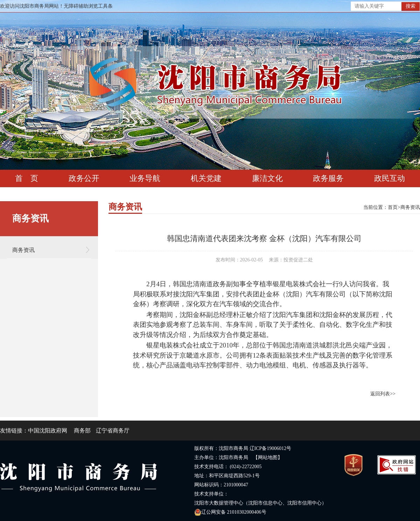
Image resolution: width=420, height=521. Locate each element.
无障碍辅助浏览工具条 (88, 6)
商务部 (82, 431)
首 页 (27, 178)
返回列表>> (383, 394)
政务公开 (84, 178)
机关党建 (206, 178)
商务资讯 (23, 250)
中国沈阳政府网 (48, 431)
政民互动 (390, 178)
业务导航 (145, 178)
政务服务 (328, 178)
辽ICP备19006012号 (271, 448)
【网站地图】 (268, 457)
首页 (393, 207)
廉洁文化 (267, 178)
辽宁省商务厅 (113, 431)
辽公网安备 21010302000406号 (230, 512)
